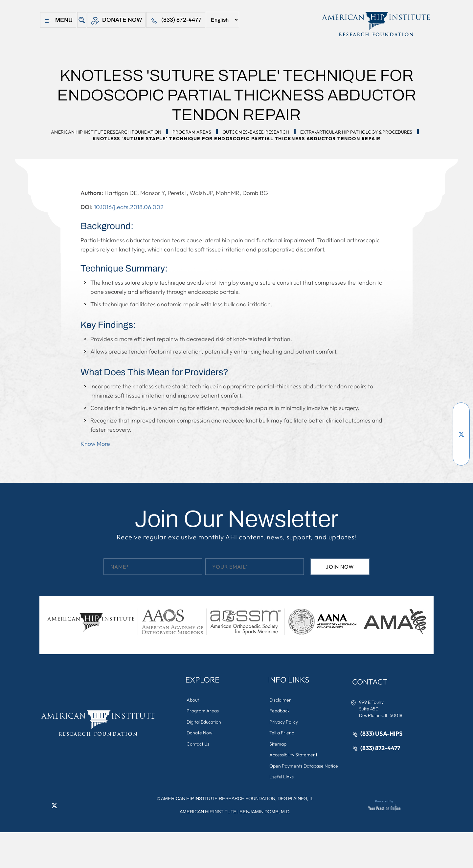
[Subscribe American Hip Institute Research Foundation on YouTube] (461, 424)
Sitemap (278, 745)
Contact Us (198, 745)
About (193, 700)
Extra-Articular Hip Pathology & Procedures (356, 132)
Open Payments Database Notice (304, 767)
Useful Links (282, 778)
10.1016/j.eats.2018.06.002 (129, 207)
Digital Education (204, 722)
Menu (58, 21)
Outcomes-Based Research (256, 132)
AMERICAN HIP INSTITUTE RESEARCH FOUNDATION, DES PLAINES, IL (237, 800)
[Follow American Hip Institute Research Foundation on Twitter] (461, 434)
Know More (95, 444)
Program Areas (192, 132)
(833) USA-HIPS (382, 734)
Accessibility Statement (294, 756)
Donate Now (116, 21)
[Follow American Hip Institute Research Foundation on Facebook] (461, 414)
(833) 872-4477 (176, 21)
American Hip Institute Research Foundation (106, 132)
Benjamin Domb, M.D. (265, 813)
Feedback (280, 711)
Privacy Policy (284, 722)
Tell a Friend (282, 733)
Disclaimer (281, 700)
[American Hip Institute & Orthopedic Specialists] (375, 24)
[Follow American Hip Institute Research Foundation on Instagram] (461, 454)
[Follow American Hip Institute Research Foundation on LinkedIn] (461, 444)
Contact (371, 682)
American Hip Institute (208, 813)
